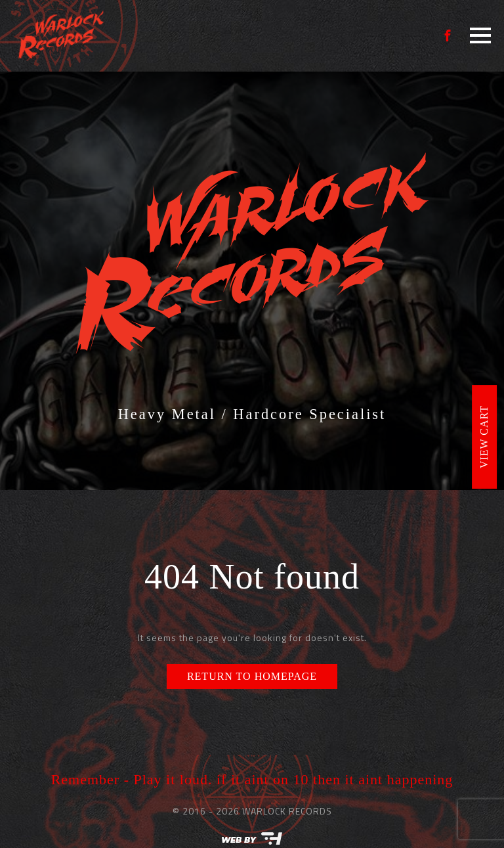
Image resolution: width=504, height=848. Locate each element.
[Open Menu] (480, 35)
